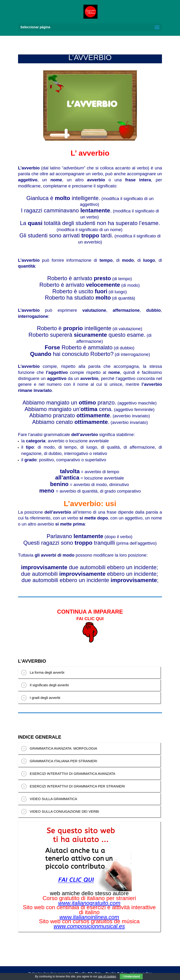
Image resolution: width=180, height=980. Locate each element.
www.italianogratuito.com (89, 903)
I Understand (131, 976)
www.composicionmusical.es (89, 926)
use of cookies (107, 976)
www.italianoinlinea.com (89, 917)
